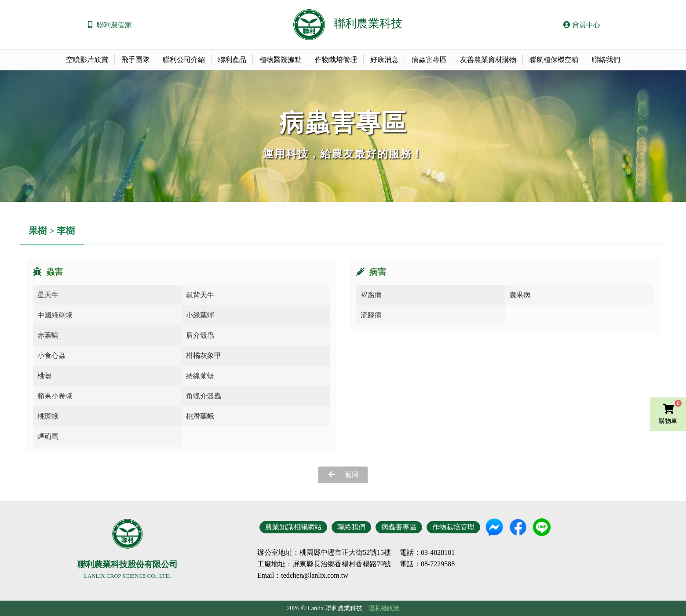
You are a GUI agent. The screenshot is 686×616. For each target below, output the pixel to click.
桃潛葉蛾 (200, 416)
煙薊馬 (48, 436)
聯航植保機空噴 (554, 60)
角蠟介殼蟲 (204, 396)
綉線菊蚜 (200, 376)
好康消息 (384, 60)
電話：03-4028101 (427, 553)
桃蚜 (44, 376)
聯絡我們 (606, 60)
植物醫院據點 (281, 60)
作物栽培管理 (336, 60)
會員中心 (582, 25)
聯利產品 (232, 60)
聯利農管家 (114, 25)
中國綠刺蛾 (55, 315)
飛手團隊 (135, 60)
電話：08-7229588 (427, 564)
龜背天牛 (200, 295)
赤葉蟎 (48, 335)
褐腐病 (371, 295)
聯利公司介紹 (184, 60)
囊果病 (520, 295)
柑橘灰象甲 (204, 355)
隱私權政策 (384, 608)
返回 (352, 475)
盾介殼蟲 (200, 335)
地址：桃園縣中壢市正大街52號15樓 (335, 553)
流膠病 (371, 315)
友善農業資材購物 (488, 60)
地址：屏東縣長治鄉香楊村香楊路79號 (331, 564)
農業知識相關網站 (293, 527)
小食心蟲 (51, 355)
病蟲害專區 (429, 60)
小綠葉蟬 (200, 315)
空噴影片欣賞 (87, 60)
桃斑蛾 (48, 416)
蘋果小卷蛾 (55, 396)
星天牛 (48, 295)
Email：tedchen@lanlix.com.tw (303, 575)
